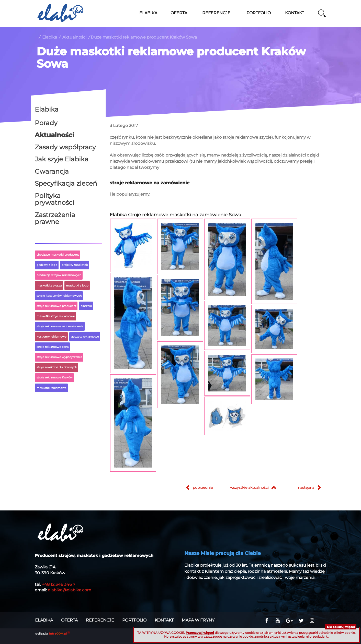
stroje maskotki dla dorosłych (57, 367)
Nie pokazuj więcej (341, 627)
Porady (46, 123)
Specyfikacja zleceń (66, 183)
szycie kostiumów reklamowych (59, 296)
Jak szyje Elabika (62, 159)
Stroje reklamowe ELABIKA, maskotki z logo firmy (60, 13)
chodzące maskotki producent (58, 255)
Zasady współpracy (65, 147)
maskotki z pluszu (49, 285)
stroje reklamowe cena (53, 347)
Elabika (50, 37)
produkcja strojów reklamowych (59, 275)
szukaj (322, 13)
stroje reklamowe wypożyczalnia (59, 357)
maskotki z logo (77, 285)
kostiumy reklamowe (52, 337)
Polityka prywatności (54, 199)
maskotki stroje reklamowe (56, 316)
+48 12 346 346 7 (59, 584)
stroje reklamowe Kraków (55, 377)
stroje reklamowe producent (56, 306)
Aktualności (74, 37)
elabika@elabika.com (70, 590)
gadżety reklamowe (85, 337)
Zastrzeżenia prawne (55, 218)
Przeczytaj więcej (200, 633)
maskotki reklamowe (52, 388)
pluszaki (86, 306)
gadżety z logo (47, 265)
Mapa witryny (198, 620)
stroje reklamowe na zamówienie (60, 326)
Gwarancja (52, 171)
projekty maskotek (75, 265)
